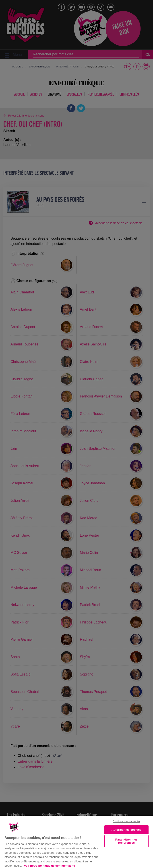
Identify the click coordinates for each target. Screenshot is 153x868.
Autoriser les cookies (126, 830)
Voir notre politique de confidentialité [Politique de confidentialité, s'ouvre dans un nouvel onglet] (49, 866)
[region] (76, 841)
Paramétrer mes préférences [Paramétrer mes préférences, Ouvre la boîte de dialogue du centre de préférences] (126, 841)
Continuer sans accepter (126, 821)
